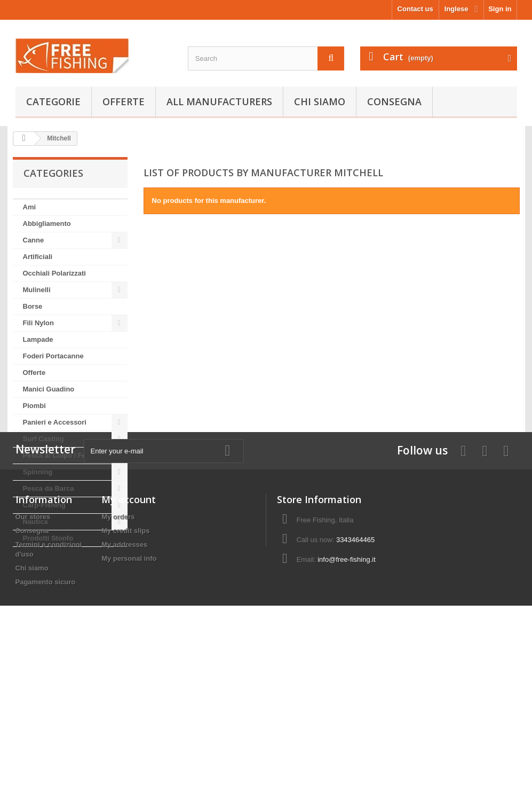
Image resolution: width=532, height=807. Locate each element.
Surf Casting (43, 439)
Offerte (124, 101)
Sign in (500, 9)
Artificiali (38, 257)
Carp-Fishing (44, 505)
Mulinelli (37, 290)
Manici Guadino (49, 389)
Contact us (415, 9)
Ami (30, 207)
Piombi (34, 406)
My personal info (129, 716)
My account (129, 657)
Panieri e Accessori (55, 422)
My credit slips (125, 688)
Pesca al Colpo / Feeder (62, 455)
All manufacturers (219, 101)
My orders (118, 674)
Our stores (33, 674)
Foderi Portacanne (53, 356)
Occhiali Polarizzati (55, 273)
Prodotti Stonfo (48, 538)
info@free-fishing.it (347, 717)
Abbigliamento (47, 224)
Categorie (53, 101)
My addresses (124, 702)
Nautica (35, 522)
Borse (33, 306)
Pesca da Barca (49, 488)
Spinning (38, 472)
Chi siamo (320, 101)
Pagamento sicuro (46, 739)
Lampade (38, 339)
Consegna (394, 101)
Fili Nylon (39, 323)
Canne (34, 240)
